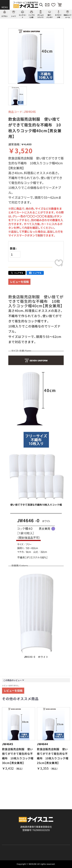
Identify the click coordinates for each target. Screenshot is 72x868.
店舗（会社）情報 (55, 823)
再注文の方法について (47, 839)
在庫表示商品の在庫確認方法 (51, 853)
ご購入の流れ (9, 839)
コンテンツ (30, 823)
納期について (43, 844)
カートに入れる (30, 271)
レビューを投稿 (19, 290)
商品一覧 (6, 818)
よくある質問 (9, 829)
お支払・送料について (13, 844)
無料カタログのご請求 (13, 853)
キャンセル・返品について (15, 849)
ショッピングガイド (12, 823)
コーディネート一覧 (35, 818)
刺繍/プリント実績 (57, 818)
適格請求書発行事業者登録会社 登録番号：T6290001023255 (36, 808)
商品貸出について (45, 849)
